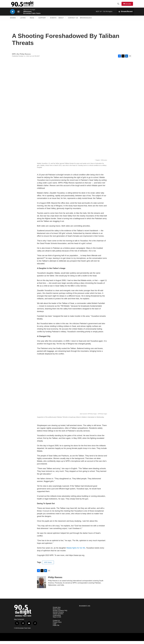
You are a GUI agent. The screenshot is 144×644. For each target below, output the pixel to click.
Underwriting (57, 618)
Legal (54, 627)
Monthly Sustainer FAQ (60, 614)
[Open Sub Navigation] (17, 21)
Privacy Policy (57, 625)
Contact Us (73, 21)
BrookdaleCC (86, 21)
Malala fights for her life (76, 551)
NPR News (48, 565)
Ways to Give (57, 620)
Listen (23, 21)
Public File (56, 628)
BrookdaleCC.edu (85, 609)
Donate (129, 5)
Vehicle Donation (58, 617)
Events (53, 21)
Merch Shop (57, 612)
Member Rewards (58, 615)
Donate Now (57, 610)
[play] (12, 15)
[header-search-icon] (119, 5)
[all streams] (125, 14)
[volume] (18, 15)
